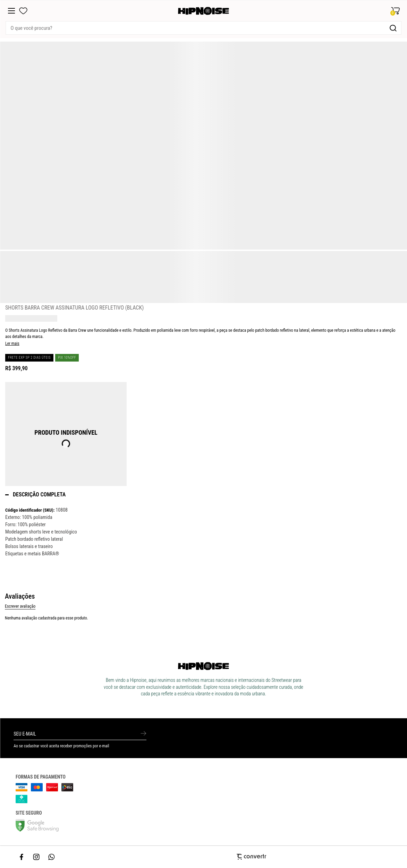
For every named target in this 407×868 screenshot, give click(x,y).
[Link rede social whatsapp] (52, 857)
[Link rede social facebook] (22, 857)
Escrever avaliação (20, 606)
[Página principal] (203, 11)
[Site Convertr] (203, 857)
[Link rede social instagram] (37, 857)
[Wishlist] (23, 11)
